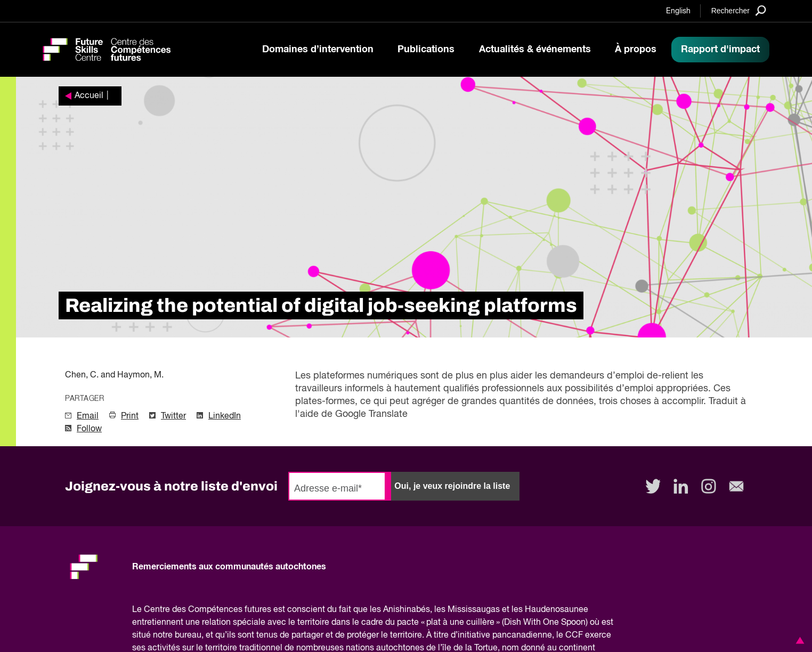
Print (130, 416)
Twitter (173, 416)
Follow (89, 429)
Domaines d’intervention (318, 50)
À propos (636, 50)
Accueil (89, 96)
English (678, 11)
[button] (798, 640)
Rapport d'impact (720, 50)
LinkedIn (225, 416)
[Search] (739, 10)
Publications (426, 50)
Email (88, 416)
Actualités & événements (535, 50)
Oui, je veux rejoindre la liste (452, 486)
